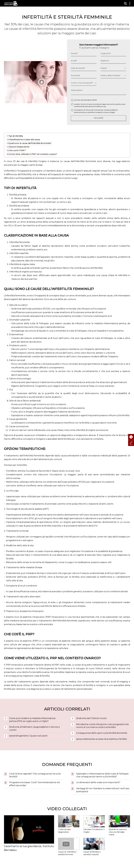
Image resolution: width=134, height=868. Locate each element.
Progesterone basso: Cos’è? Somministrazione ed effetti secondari (34, 784)
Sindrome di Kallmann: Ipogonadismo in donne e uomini (34, 728)
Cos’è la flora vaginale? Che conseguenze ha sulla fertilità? (35, 775)
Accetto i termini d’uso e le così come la (100, 105)
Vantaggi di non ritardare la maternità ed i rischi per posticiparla (103, 790)
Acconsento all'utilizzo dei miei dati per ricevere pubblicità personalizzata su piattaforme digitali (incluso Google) (96, 111)
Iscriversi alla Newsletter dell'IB (85, 100)
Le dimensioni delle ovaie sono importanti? (98, 782)
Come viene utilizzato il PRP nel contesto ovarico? (33, 154)
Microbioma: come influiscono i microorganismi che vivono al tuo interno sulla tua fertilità (102, 726)
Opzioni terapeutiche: (19, 147)
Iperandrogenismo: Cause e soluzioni (28, 736)
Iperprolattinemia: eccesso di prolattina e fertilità (101, 739)
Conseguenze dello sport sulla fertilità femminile (102, 733)
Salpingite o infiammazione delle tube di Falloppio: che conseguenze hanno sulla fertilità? (103, 775)
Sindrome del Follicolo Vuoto (91, 718)
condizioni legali (100, 104)
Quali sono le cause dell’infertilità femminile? (30, 143)
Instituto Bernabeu (11, 3)
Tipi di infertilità (16, 136)
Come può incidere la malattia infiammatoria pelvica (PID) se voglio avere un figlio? (32, 720)
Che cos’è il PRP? (17, 150)
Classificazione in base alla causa (24, 140)
